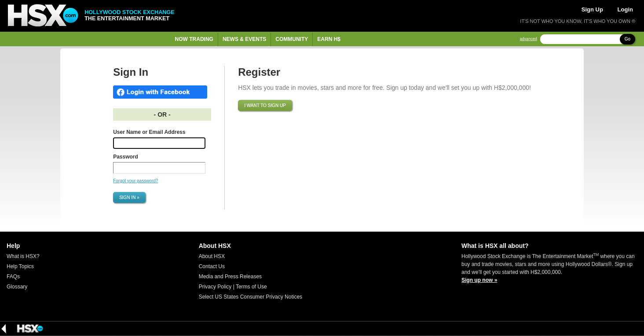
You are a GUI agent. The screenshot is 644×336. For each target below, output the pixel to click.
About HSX (212, 256)
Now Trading (194, 39)
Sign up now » (479, 280)
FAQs (13, 277)
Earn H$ (329, 39)
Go (628, 39)
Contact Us (212, 266)
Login (625, 9)
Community (292, 39)
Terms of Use (251, 287)
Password (126, 157)
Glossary (17, 287)
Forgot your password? (135, 181)
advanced (529, 39)
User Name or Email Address (149, 132)
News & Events (244, 39)
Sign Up (592, 9)
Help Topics (20, 266)
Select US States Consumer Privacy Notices (251, 297)
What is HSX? (23, 256)
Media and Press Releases (230, 277)
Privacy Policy (215, 287)
